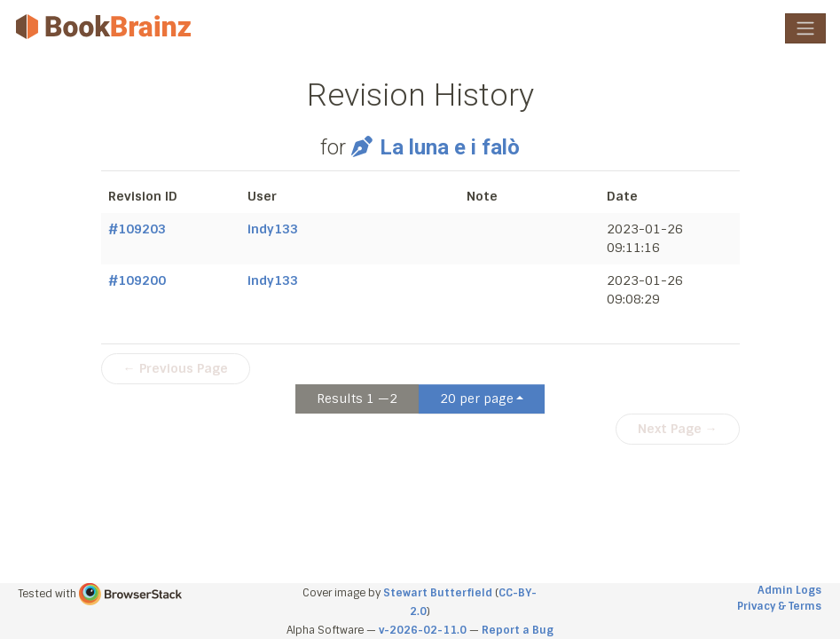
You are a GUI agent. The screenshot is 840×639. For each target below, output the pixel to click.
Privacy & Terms (779, 606)
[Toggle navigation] (805, 28)
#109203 (137, 229)
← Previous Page (176, 368)
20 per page (477, 398)
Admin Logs (789, 590)
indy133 (273, 229)
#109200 (137, 280)
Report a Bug (518, 630)
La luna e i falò (435, 147)
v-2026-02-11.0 (423, 630)
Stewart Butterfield (438, 593)
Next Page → (678, 429)
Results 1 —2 (357, 398)
